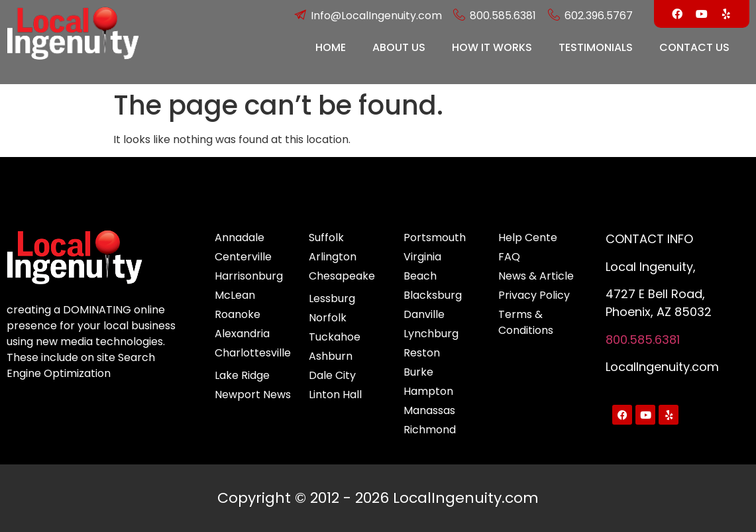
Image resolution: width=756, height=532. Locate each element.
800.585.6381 (643, 340)
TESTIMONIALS (596, 47)
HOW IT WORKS (492, 47)
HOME (331, 47)
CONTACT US (694, 47)
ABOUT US (399, 47)
